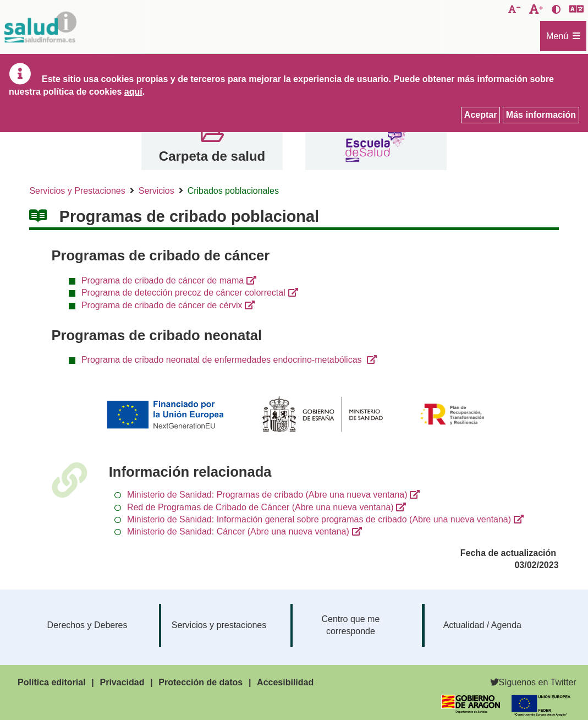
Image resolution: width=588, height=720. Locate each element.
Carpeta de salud (212, 156)
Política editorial (52, 682)
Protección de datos (200, 682)
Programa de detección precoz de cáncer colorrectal (183, 293)
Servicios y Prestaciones (77, 191)
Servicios (156, 191)
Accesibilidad (285, 682)
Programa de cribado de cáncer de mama (163, 280)
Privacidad (122, 682)
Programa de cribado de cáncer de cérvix (162, 305)
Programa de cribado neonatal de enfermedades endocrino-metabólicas (223, 360)
